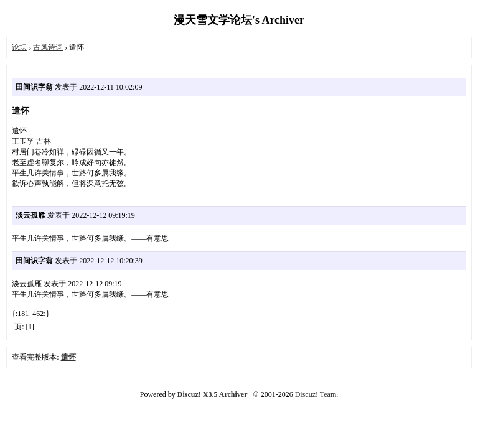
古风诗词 (48, 47)
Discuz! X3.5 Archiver (213, 394)
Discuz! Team (316, 394)
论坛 (19, 47)
